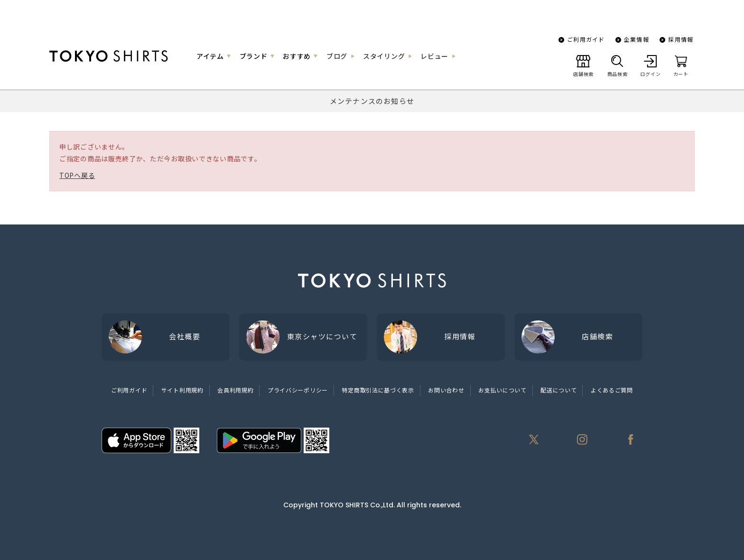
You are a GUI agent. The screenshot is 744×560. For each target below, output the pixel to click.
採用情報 (681, 39)
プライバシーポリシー (298, 390)
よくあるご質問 (612, 390)
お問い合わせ (446, 390)
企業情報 (637, 39)
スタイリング (384, 56)
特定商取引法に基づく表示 (378, 390)
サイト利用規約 (182, 390)
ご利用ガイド (586, 39)
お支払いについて (502, 390)
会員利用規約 (235, 390)
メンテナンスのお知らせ (372, 101)
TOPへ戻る (77, 175)
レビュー (434, 56)
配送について (558, 390)
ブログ (337, 56)
